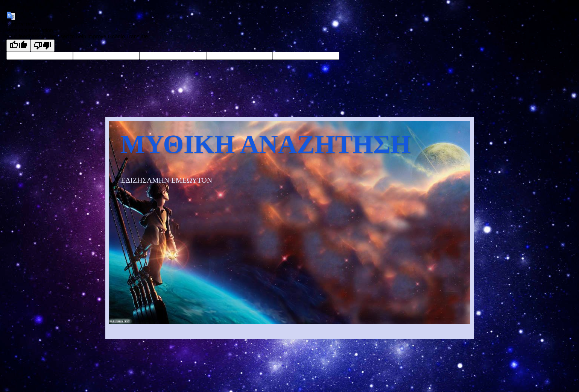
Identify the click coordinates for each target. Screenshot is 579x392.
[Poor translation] (43, 46)
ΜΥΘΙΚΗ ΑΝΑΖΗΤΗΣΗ (266, 144)
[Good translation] (18, 46)
